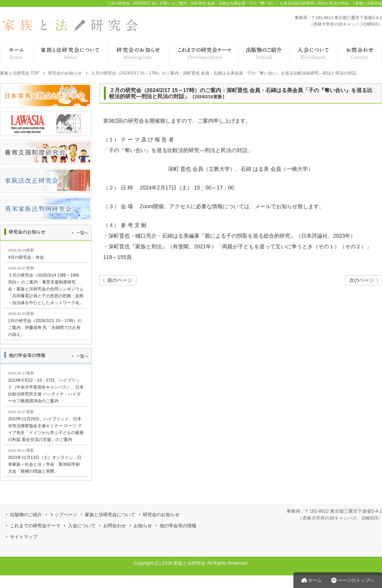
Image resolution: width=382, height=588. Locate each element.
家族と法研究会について (110, 515)
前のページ (120, 280)
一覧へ (82, 233)
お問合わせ (115, 526)
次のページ (362, 280)
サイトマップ (24, 537)
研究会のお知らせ (161, 515)
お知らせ (143, 526)
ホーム (315, 580)
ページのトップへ (356, 580)
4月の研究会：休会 (26, 257)
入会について (82, 526)
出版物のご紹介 (26, 515)
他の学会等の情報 (178, 526)
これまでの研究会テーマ (35, 526)
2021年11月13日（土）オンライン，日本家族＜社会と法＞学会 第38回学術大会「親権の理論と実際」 (45, 464)
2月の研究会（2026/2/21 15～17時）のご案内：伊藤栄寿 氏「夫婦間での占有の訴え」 (45, 327)
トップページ (63, 515)
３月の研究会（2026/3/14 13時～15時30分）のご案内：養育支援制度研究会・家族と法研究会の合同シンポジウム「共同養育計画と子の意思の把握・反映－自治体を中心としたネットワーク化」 (46, 289)
